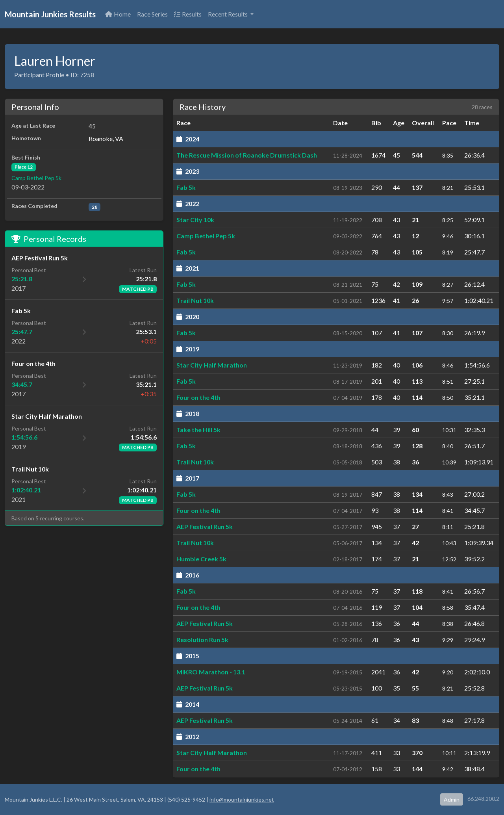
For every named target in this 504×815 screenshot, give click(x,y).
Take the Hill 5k (198, 430)
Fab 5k (186, 187)
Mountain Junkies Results (50, 14)
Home (118, 14)
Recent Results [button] (228, 14)
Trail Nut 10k (195, 300)
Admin (452, 799)
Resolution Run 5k (202, 640)
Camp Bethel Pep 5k (36, 178)
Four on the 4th (198, 397)
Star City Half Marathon (212, 365)
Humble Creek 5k (201, 559)
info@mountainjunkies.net (242, 799)
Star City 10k (195, 220)
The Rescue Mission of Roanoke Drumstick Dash (247, 155)
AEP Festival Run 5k (205, 526)
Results (188, 14)
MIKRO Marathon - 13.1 (211, 672)
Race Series (152, 14)
